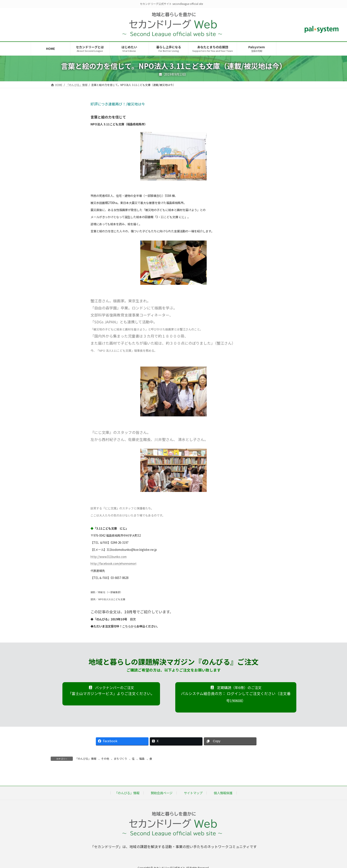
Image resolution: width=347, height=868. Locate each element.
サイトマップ (193, 793)
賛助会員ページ (162, 793)
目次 (133, 619)
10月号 (130, 612)
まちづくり (120, 758)
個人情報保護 (223, 793)
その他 (105, 758)
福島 (142, 758)
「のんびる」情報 (86, 758)
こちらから (129, 626)
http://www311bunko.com (109, 557)
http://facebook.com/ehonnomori (113, 564)
